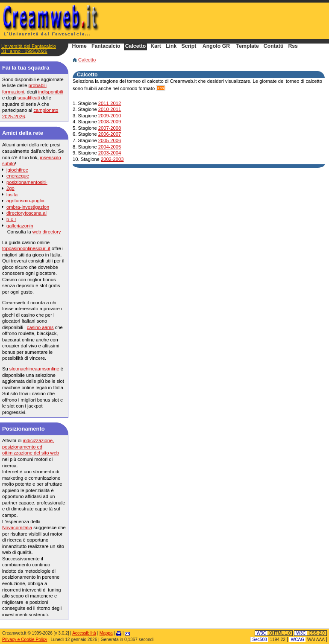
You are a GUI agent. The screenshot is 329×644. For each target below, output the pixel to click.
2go (10, 188)
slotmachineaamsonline (34, 369)
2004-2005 (110, 147)
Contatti (274, 47)
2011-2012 (110, 103)
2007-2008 (110, 128)
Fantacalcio (106, 47)
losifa (12, 195)
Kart (156, 47)
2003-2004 (110, 153)
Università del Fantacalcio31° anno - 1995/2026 (29, 49)
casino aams (40, 327)
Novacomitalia (17, 527)
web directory (47, 232)
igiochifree (17, 170)
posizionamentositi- (27, 182)
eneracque (18, 176)
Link (171, 47)
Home (79, 47)
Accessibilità (84, 633)
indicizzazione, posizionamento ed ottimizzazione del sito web (31, 447)
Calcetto (87, 60)
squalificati (29, 98)
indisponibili (51, 92)
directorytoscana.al (26, 213)
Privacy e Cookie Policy (25, 640)
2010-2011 (110, 109)
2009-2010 (110, 116)
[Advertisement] (225, 20)
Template (248, 47)
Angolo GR (216, 47)
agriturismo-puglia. (26, 201)
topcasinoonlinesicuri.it (26, 248)
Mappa (106, 633)
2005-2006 (110, 140)
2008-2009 (110, 122)
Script (189, 47)
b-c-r (11, 219)
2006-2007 (110, 134)
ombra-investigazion (28, 207)
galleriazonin (20, 226)
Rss (293, 47)
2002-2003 (112, 159)
